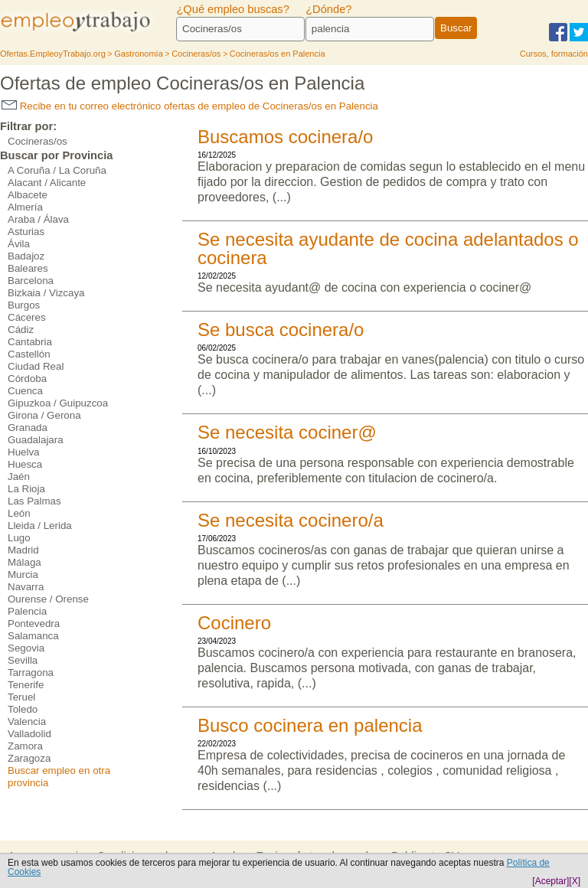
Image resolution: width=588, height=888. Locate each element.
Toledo (23, 709)
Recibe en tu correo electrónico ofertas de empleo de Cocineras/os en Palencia (190, 106)
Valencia (27, 721)
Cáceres (27, 317)
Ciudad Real (36, 366)
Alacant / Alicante (47, 183)
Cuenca (25, 391)
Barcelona (31, 281)
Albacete (28, 195)
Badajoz (26, 256)
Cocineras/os (38, 141)
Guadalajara (36, 440)
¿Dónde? (328, 9)
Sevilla (23, 660)
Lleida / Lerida (40, 526)
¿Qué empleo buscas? (232, 9)
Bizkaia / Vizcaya (46, 293)
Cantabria (30, 342)
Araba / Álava (38, 219)
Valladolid (29, 734)
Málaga (24, 562)
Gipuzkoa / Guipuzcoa (58, 403)
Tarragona (31, 673)
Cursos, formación (554, 54)
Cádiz (21, 330)
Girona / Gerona (44, 415)
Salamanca (33, 636)
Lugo (19, 538)
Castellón (29, 354)
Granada (28, 428)
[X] (575, 881)
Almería (25, 207)
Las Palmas (34, 501)
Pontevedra (34, 624)
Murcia (23, 575)
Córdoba (27, 379)
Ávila (19, 244)
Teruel (21, 697)
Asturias (26, 232)
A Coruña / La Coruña (57, 170)
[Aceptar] (550, 881)
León (19, 513)
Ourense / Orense (48, 599)
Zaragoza (29, 758)
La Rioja (26, 489)
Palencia (27, 611)
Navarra (26, 587)
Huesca (25, 464)
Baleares (28, 268)
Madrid (23, 550)
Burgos (24, 305)
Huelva (24, 452)
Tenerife (26, 685)
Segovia (26, 648)
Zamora (25, 746)
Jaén (19, 477)
